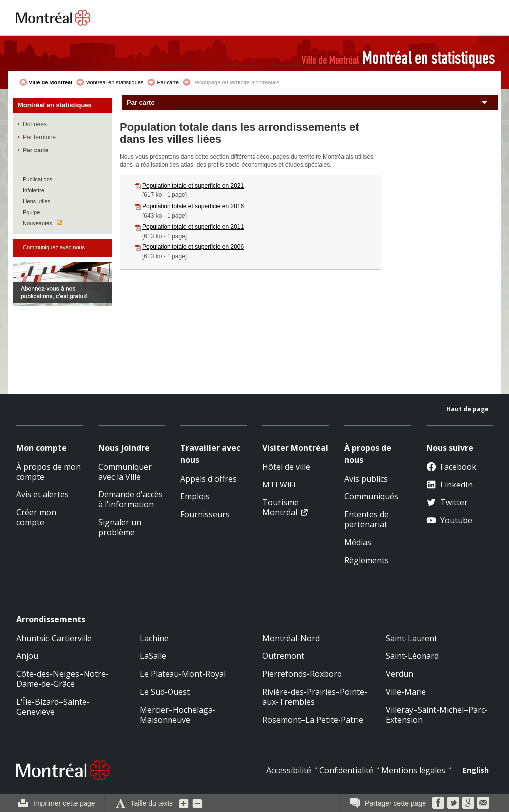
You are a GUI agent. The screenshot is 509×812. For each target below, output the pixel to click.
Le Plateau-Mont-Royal (183, 674)
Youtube (449, 520)
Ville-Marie (406, 692)
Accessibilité (289, 770)
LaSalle (153, 656)
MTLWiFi (279, 485)
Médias (358, 542)
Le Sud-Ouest (165, 692)
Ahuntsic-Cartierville (54, 638)
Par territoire (39, 137)
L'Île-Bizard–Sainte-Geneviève (53, 707)
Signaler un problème (120, 527)
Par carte (168, 82)
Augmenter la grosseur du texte (184, 803)
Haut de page (467, 409)
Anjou (27, 656)
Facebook (451, 467)
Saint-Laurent (412, 638)
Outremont (283, 656)
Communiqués (371, 496)
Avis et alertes (42, 494)
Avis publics (366, 479)
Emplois (195, 496)
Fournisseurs (205, 514)
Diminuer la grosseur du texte (197, 803)
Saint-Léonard (412, 656)
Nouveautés (38, 223)
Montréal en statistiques (114, 82)
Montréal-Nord (291, 638)
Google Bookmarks (468, 803)
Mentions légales (413, 770)
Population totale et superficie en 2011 (193, 227)
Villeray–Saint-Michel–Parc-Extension (437, 715)
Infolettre (34, 190)
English (476, 770)
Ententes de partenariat (367, 519)
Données (35, 124)
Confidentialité (346, 770)
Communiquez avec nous (54, 247)
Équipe (31, 212)
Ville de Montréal (50, 82)
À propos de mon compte (48, 472)
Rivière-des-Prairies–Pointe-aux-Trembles (315, 697)
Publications (38, 179)
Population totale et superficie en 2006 (193, 247)
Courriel (483, 803)
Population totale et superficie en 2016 (193, 206)
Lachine (154, 638)
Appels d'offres (209, 479)
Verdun (399, 674)
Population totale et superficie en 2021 (193, 186)
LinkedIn (450, 485)
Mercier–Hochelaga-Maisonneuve (178, 715)
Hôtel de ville (286, 467)
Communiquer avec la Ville (125, 472)
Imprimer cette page (64, 803)
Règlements (367, 560)
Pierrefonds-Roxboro (302, 674)
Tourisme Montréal (281, 507)
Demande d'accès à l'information (130, 499)
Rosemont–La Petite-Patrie (313, 720)
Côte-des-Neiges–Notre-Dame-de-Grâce (63, 679)
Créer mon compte (36, 517)
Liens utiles (37, 201)
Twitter (447, 502)
